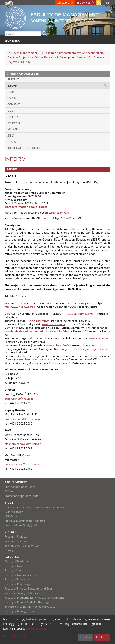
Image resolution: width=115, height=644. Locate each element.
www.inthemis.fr (39, 321)
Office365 (63, 3)
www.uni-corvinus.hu (80, 314)
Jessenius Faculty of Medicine (23, 593)
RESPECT (13, 92)
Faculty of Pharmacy (17, 584)
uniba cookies (36, 628)
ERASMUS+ (12, 516)
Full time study (14, 512)
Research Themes (16, 541)
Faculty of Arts (13, 570)
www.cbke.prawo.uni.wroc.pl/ (35, 359)
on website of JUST (57, 213)
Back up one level (25, 74)
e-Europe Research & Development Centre (59, 57)
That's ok (102, 637)
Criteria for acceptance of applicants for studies (34, 507)
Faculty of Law (13, 566)
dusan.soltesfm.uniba (19, 399)
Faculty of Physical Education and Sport (29, 589)
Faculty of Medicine (17, 561)
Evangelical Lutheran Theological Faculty (30, 607)
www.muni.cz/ (61, 363)
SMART (12, 98)
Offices (9, 491)
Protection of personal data (22, 496)
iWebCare (14, 123)
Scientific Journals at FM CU (22, 546)
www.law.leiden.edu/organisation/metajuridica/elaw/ (37, 331)
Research (50, 53)
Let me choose (14, 636)
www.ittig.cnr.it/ (98, 338)
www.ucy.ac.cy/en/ (54, 324)
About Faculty (16, 482)
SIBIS (11, 136)
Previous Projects (18, 57)
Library (9, 550)
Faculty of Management (19, 611)
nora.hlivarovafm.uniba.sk (22, 464)
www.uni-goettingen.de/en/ (90, 349)
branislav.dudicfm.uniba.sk (22, 419)
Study (9, 503)
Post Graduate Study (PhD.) (22, 525)
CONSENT (14, 104)
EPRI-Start (15, 117)
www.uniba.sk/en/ (57, 345)
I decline (85, 637)
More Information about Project (26, 207)
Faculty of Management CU (24, 53)
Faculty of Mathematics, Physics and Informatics (34, 598)
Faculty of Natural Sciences (21, 575)
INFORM (13, 86)
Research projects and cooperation (81, 53)
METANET (14, 129)
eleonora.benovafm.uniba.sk (23, 444)
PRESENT (13, 79)
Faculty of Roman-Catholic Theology (27, 602)
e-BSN (11, 111)
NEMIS (12, 142)
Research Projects (16, 537)
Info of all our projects (25, 148)
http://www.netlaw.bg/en (20, 307)
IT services (84, 3)
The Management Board (20, 487)
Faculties (12, 557)
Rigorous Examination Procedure (25, 521)
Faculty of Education (17, 579)
